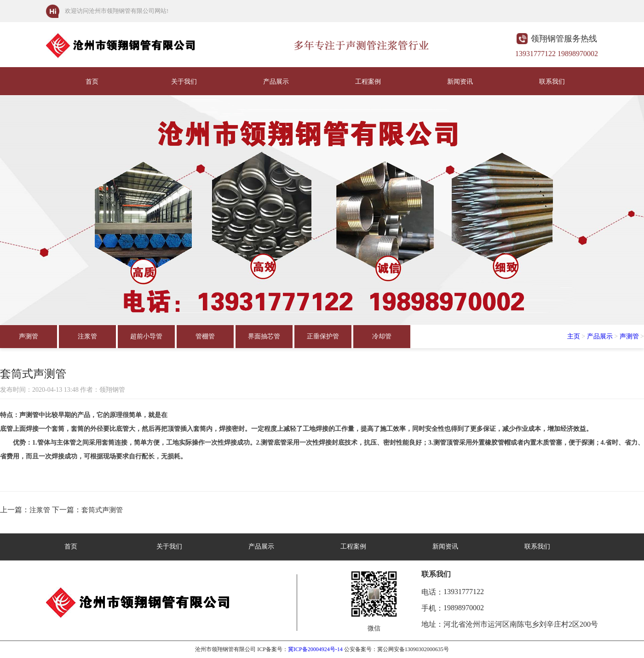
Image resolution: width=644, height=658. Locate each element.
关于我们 (184, 82)
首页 (92, 82)
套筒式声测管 (102, 510)
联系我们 (552, 82)
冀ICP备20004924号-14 (315, 649)
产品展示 (276, 82)
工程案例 (368, 82)
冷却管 (382, 336)
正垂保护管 (323, 336)
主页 (574, 336)
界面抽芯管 (264, 336)
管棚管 (205, 336)
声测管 (29, 336)
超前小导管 (146, 336)
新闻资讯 (460, 82)
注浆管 (87, 336)
